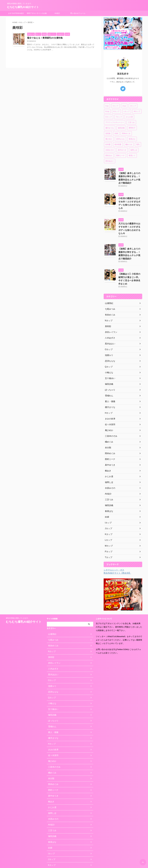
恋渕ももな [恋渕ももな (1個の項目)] (120, 139)
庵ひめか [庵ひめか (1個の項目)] (109, 139)
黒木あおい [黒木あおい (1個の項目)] (110, 161)
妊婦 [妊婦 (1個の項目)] (116, 133)
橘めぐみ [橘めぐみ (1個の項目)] (129, 144)
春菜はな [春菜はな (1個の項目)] (132, 139)
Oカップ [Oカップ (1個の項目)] (109, 117)
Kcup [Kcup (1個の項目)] (107, 111)
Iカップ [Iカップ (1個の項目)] (116, 106)
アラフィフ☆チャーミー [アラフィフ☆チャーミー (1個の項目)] (115, 122)
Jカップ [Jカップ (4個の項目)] (133, 106)
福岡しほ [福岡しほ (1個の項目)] (134, 150)
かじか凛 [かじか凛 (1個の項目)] (129, 117)
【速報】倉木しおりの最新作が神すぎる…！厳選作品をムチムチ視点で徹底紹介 (130, 176)
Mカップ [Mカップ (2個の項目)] (137, 111)
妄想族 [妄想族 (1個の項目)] (108, 133)
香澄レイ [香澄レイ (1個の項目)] (132, 155)
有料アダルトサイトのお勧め (37, 14)
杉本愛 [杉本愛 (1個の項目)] (108, 144)
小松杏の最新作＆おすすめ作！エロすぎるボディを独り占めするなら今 (130, 197)
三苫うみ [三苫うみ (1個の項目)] (131, 122)
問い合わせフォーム (78, 13)
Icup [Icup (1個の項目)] (107, 106)
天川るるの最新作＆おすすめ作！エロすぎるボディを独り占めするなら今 (130, 217)
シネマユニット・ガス (113, 548)
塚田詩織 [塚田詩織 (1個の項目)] (121, 128)
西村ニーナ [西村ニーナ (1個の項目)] (120, 155)
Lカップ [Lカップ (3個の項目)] (127, 111)
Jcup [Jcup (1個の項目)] (124, 106)
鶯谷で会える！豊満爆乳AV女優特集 (50, 38)
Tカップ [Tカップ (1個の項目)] (119, 117)
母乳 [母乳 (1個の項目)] (138, 144)
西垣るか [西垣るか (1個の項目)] (109, 155)
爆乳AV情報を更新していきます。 (18, 596)
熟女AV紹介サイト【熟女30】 (116, 551)
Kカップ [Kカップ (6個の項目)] (116, 111)
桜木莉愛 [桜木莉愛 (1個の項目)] (118, 144)
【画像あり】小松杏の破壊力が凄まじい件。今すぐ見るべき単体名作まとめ (130, 259)
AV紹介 (57, 13)
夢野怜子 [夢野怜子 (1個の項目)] (132, 128)
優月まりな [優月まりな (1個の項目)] (110, 128)
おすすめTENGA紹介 (16, 13)
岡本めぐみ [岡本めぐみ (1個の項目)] (126, 133)
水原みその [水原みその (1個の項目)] (110, 150)
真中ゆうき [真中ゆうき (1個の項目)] (122, 150)
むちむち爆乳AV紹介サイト (23, 7)
